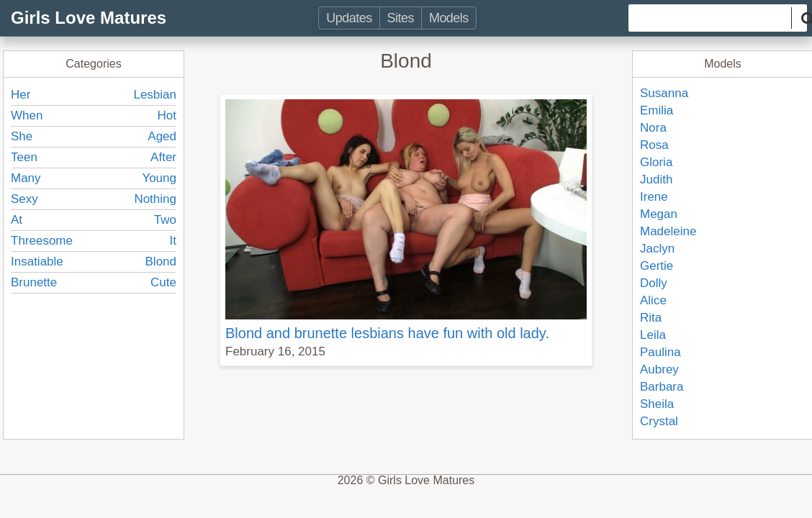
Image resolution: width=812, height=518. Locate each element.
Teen (24, 157)
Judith (656, 180)
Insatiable (37, 262)
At (17, 220)
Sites (401, 18)
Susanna (664, 93)
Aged (162, 136)
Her (21, 95)
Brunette (34, 282)
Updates (349, 18)
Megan (659, 214)
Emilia (657, 110)
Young (159, 178)
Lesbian (155, 95)
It (173, 241)
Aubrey (659, 369)
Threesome (42, 241)
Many (26, 178)
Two (165, 220)
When (27, 115)
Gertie (657, 266)
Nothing (155, 199)
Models (449, 18)
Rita (651, 318)
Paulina (660, 352)
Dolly (654, 283)
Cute (163, 282)
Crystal (659, 421)
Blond (161, 262)
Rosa (654, 145)
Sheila (657, 404)
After (163, 157)
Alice (653, 300)
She (22, 136)
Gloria (656, 162)
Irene (654, 197)
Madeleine (668, 231)
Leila (653, 335)
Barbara (662, 387)
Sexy (24, 199)
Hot (167, 115)
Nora (653, 128)
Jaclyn (657, 249)
